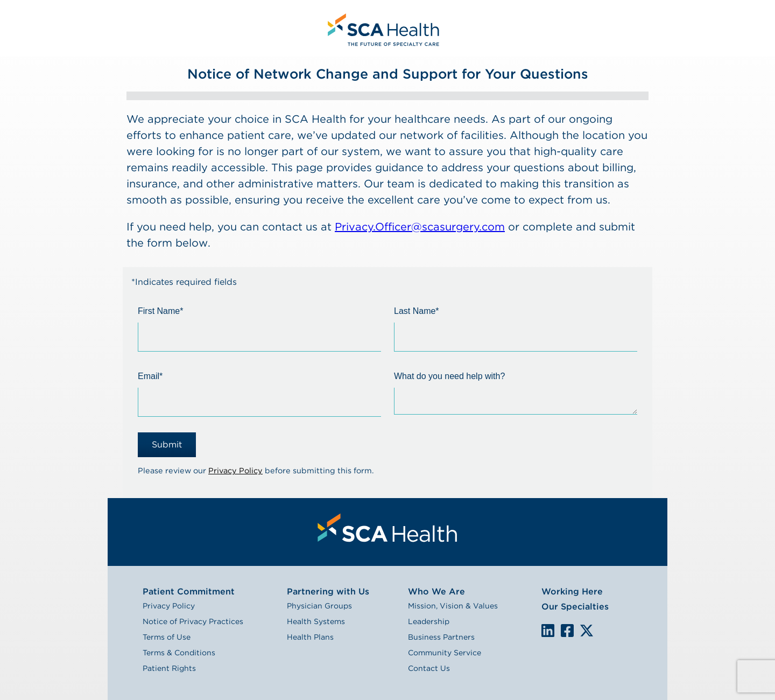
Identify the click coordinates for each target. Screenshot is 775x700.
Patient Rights (169, 668)
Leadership (429, 621)
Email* (150, 376)
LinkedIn (548, 630)
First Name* (160, 311)
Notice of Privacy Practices (193, 621)
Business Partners (441, 637)
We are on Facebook (567, 631)
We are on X (587, 631)
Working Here (572, 591)
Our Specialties (575, 607)
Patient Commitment (189, 591)
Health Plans (310, 637)
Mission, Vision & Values (453, 606)
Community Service (445, 653)
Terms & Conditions (179, 653)
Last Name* (417, 311)
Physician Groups (319, 606)
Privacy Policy (235, 470)
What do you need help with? (449, 376)
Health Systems (316, 621)
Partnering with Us (328, 591)
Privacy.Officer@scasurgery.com (420, 227)
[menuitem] (382, 28)
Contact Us (429, 668)
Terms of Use (167, 637)
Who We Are (436, 591)
